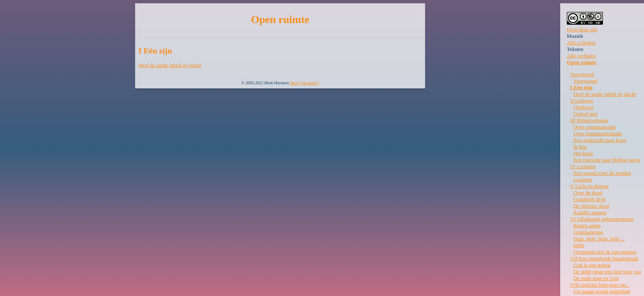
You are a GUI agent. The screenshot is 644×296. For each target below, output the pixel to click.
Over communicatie (595, 127)
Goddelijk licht (589, 199)
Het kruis (583, 153)
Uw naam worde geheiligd (602, 291)
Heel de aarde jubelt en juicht (170, 65)
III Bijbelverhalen (589, 120)
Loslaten (583, 179)
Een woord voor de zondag (602, 173)
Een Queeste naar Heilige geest (607, 160)
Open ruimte (581, 62)
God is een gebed (592, 265)
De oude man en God (596, 278)
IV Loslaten (583, 166)
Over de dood (588, 193)
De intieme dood (591, 206)
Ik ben (580, 147)
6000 (579, 245)
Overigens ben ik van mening (605, 252)
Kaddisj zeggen (590, 212)
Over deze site (582, 29)
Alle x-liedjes (581, 43)
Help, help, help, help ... (599, 239)
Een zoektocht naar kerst (600, 140)
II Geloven (582, 101)
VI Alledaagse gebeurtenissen (602, 219)
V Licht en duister (589, 186)
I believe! (583, 107)
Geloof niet (585, 114)
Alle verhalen (581, 56)
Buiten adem (587, 225)
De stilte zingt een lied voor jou (607, 272)
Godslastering (588, 232)
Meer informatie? (304, 83)
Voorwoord (582, 74)
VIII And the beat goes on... (600, 285)
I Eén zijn (581, 87)
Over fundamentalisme (598, 133)
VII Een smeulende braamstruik (604, 258)
